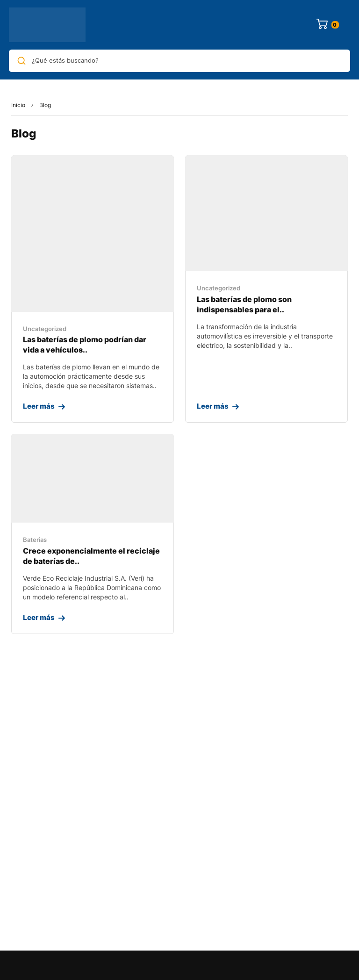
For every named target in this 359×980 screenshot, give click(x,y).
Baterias (35, 540)
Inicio (18, 105)
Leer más (39, 406)
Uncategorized (45, 329)
